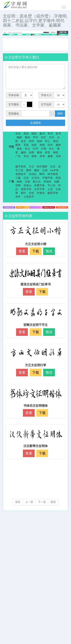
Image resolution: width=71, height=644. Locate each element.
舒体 (42, 156)
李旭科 (48, 181)
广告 (18, 156)
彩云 (27, 149)
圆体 (27, 137)
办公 (51, 149)
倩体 (34, 156)
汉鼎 (45, 170)
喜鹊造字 (21, 174)
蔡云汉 (37, 181)
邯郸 (18, 185)
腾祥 (29, 170)
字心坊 (51, 185)
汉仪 (53, 166)
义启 (50, 189)
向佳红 (33, 174)
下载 (36, 251)
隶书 (58, 133)
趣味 (23, 152)
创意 (34, 145)
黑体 (26, 133)
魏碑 (19, 137)
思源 (58, 178)
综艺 (44, 137)
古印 (51, 137)
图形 (18, 145)
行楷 (44, 149)
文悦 (31, 193)
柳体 (40, 152)
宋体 (18, 133)
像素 (50, 156)
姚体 (40, 141)
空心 (48, 141)
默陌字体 (53, 193)
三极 (18, 178)
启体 (58, 156)
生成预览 (36, 123)
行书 (35, 149)
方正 (31, 166)
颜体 (58, 145)
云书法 (35, 178)
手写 (35, 137)
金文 (23, 141)
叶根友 (41, 193)
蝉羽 (42, 174)
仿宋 (50, 145)
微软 (37, 170)
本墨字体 (39, 185)
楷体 (34, 133)
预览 (49, 251)
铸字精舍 (53, 174)
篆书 (42, 133)
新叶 (23, 193)
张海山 (27, 185)
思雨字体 (26, 189)
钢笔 (56, 152)
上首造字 (29, 197)
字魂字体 (48, 178)
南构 (19, 181)
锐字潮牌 (42, 166)
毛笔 (26, 145)
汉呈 (26, 178)
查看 (22, 251)
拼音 (48, 152)
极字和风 (21, 166)
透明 (60, 113)
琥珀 (56, 141)
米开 (18, 197)
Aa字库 (54, 170)
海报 (42, 145)
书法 (26, 156)
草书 (50, 133)
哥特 (31, 141)
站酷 (57, 181)
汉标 (27, 181)
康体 (19, 149)
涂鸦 (31, 152)
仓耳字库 (39, 189)
